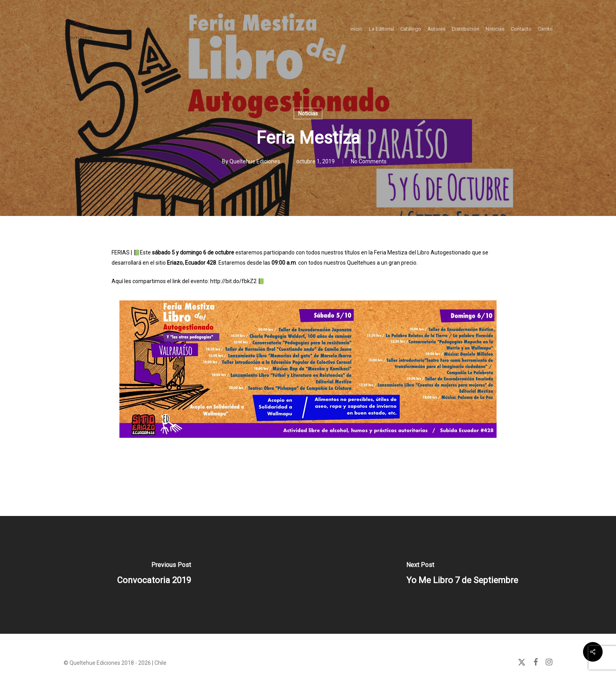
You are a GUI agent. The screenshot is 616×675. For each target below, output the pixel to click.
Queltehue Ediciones (255, 161)
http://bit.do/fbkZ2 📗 (237, 281)
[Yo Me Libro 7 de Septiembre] (462, 575)
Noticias (308, 113)
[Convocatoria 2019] (154, 575)
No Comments (369, 161)
